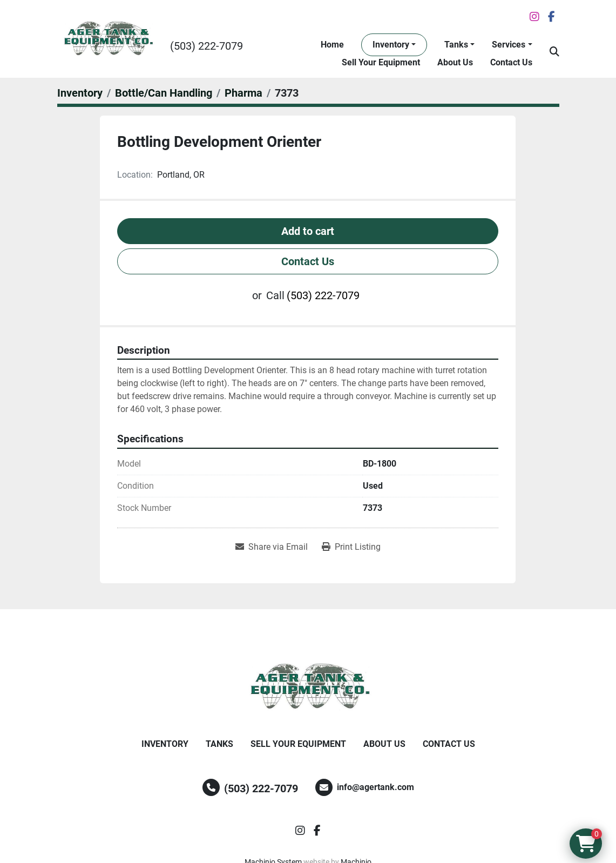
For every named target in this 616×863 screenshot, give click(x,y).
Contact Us (511, 62)
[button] (394, 45)
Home (332, 45)
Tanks (456, 45)
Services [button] (509, 45)
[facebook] (551, 17)
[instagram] (534, 17)
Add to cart (308, 231)
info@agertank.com (375, 787)
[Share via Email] (272, 547)
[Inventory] (80, 93)
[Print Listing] (351, 547)
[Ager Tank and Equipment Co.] (308, 687)
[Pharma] (243, 93)
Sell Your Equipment (381, 62)
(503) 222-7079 (207, 46)
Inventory (391, 45)
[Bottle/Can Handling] (164, 93)
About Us (455, 62)
